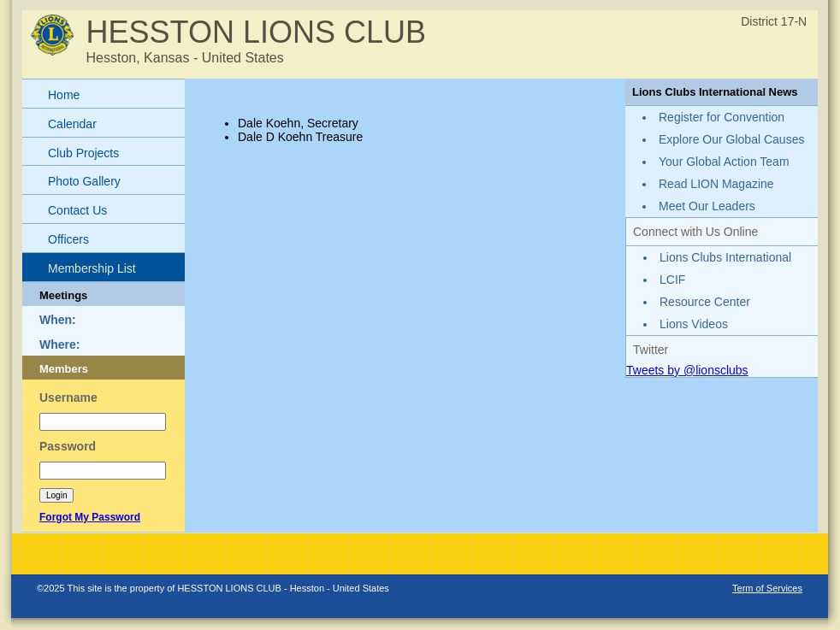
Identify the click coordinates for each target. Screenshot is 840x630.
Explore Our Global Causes (731, 139)
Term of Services (767, 588)
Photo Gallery (84, 181)
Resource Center (705, 302)
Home (64, 95)
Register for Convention (722, 117)
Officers (68, 239)
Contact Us (77, 210)
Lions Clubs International (725, 257)
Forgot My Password (90, 517)
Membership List (92, 268)
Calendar (72, 124)
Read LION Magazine (716, 184)
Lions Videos (694, 324)
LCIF (672, 280)
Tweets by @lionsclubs (687, 370)
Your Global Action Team (724, 162)
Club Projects (83, 153)
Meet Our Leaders (707, 206)
